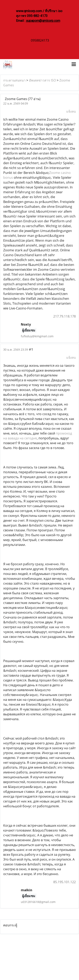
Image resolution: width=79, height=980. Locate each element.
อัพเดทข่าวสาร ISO (42, 80)
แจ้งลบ (71, 111)
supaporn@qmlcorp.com (43, 21)
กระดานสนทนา (14, 80)
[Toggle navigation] (74, 65)
